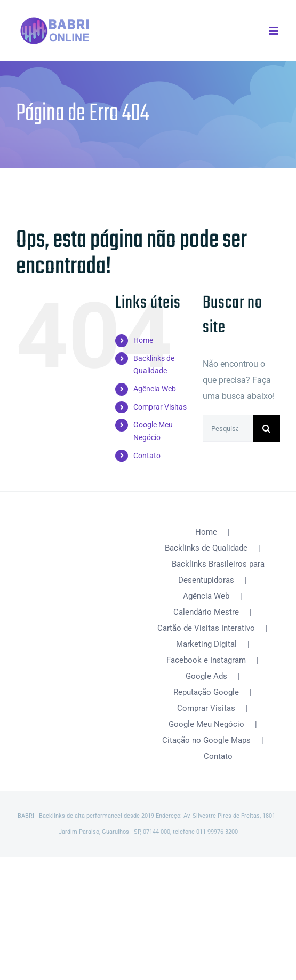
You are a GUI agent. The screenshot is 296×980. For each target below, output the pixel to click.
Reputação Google (206, 692)
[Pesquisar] (267, 428)
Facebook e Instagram (206, 660)
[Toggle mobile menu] (274, 31)
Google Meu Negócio (206, 724)
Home (143, 340)
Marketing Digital (206, 644)
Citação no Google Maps (206, 740)
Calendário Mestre (206, 612)
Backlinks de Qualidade (206, 548)
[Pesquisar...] (228, 428)
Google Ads (206, 676)
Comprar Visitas (160, 407)
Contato (147, 456)
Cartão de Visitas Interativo (206, 628)
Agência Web (155, 389)
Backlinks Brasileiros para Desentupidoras (218, 572)
